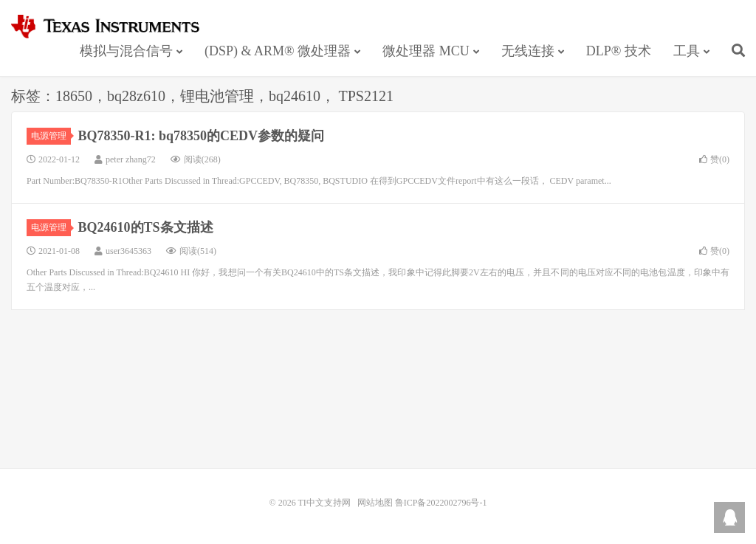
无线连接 (528, 51)
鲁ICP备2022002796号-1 (441, 503)
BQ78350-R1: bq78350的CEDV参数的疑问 (202, 136)
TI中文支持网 (112, 27)
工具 (687, 51)
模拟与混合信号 (126, 51)
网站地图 (375, 503)
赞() (714, 159)
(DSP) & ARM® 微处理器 (278, 51)
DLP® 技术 (619, 51)
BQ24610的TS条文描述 (146, 227)
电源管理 (51, 136)
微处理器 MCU (426, 51)
